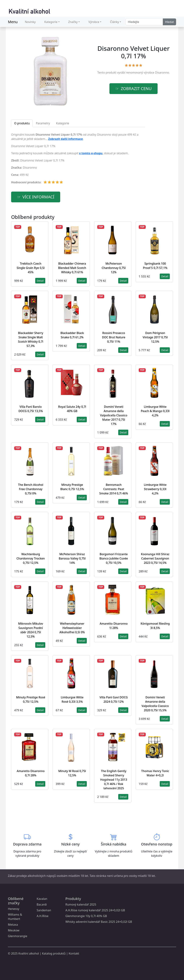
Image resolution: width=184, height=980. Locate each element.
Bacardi (42, 904)
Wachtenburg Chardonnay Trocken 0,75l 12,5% (31, 558)
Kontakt (74, 953)
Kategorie (51, 22)
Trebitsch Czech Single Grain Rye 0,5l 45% (31, 268)
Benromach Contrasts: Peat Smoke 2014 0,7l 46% (114, 489)
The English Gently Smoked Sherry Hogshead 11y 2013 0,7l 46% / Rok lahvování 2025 (114, 780)
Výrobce (94, 22)
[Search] (144, 22)
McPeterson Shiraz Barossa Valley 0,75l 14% (72, 558)
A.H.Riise (43, 916)
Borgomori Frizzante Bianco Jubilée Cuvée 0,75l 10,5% (114, 558)
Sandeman (44, 910)
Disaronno (162, 72)
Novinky (30, 22)
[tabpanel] (78, 160)
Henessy (14, 909)
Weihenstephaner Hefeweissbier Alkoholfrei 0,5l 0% (72, 628)
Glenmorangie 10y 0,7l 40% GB (86, 916)
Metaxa (13, 925)
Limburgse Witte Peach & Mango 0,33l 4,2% (155, 411)
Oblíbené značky (16, 901)
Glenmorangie (18, 936)
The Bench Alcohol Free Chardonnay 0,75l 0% (31, 489)
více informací (38, 197)
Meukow (14, 930)
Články (114, 22)
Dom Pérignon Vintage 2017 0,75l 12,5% (155, 337)
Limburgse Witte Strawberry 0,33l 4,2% (155, 489)
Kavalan (42, 899)
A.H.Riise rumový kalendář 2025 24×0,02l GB (95, 910)
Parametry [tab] (43, 123)
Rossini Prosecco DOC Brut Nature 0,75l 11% (114, 337)
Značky (73, 22)
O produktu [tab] (22, 123)
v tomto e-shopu (91, 153)
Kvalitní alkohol (29, 953)
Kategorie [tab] (63, 123)
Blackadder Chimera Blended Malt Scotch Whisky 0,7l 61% (72, 268)
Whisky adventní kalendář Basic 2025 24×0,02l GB (99, 922)
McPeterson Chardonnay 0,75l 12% (114, 268)
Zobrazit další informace (66, 139)
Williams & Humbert (15, 917)
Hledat (169, 22)
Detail (40, 281)
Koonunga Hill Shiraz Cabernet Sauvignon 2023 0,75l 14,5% (155, 558)
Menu (13, 22)
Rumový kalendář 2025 (81, 904)
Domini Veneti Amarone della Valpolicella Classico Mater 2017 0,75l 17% (114, 415)
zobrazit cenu (136, 89)
